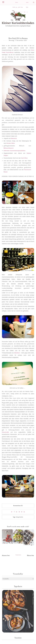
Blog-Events (20, 517)
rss (25, 12)
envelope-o (27, 3)
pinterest (19, 8)
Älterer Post (30, 555)
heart (22, 8)
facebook (14, 8)
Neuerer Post (6, 555)
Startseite (18, 555)
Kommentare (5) (18, 506)
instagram (16, 3)
